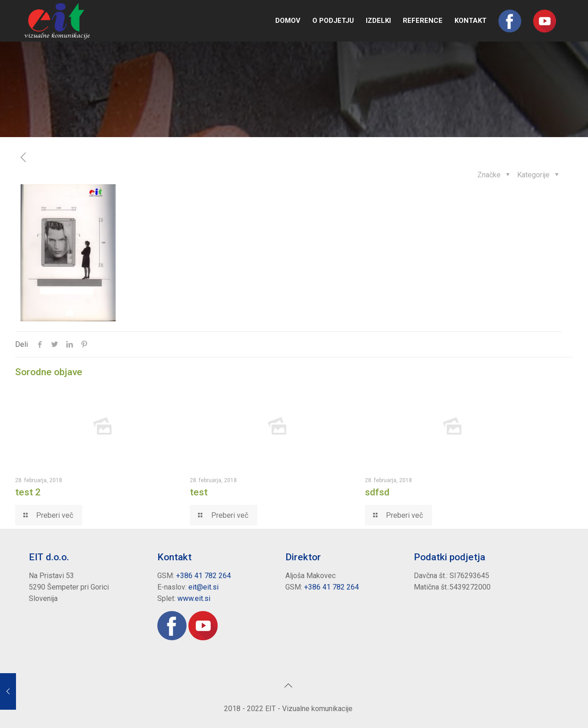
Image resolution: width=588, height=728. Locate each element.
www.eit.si (194, 598)
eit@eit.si (203, 587)
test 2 (28, 492)
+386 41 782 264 (203, 576)
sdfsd (377, 492)
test (199, 492)
